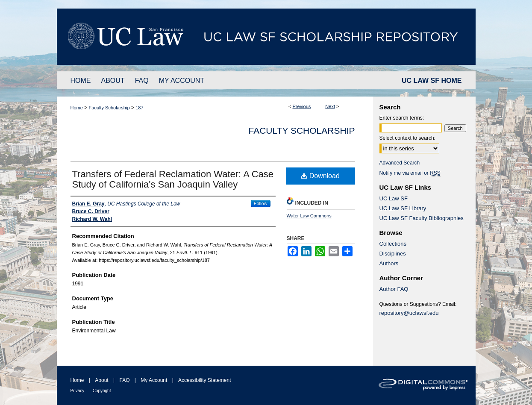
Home (77, 108)
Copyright (102, 391)
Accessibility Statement (204, 380)
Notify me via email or (410, 173)
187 (139, 108)
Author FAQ (394, 289)
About (101, 380)
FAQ (124, 380)
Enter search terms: (402, 118)
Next (330, 106)
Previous (302, 106)
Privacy (78, 391)
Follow (261, 203)
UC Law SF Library (403, 208)
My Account (154, 380)
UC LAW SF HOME (432, 81)
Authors (389, 263)
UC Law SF (394, 198)
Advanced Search (400, 163)
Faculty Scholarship (109, 108)
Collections (393, 244)
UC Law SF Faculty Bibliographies (422, 218)
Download (320, 176)
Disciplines (393, 254)
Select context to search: (407, 138)
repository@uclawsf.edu (409, 313)
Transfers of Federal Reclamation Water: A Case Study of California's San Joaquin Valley (173, 179)
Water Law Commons (309, 216)
